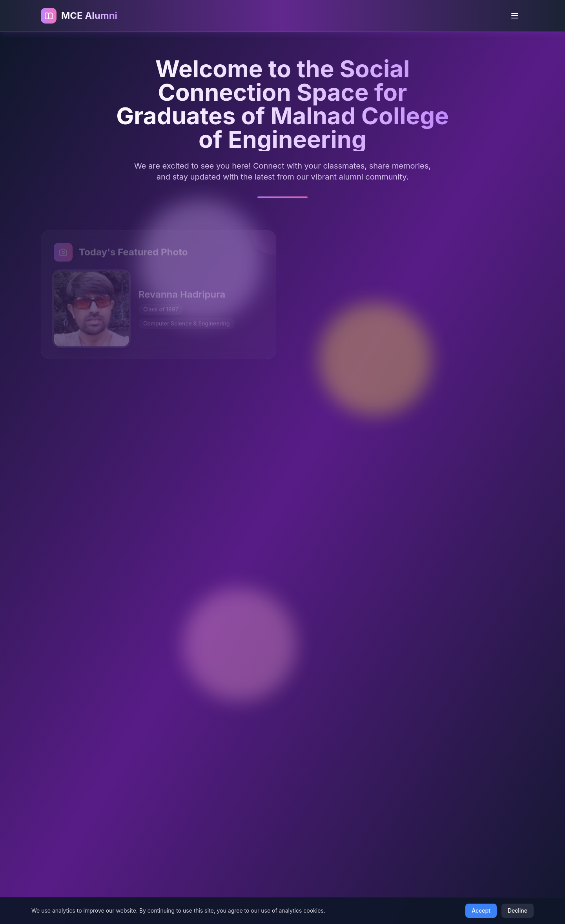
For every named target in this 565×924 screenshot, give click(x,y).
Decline (518, 910)
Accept (481, 910)
